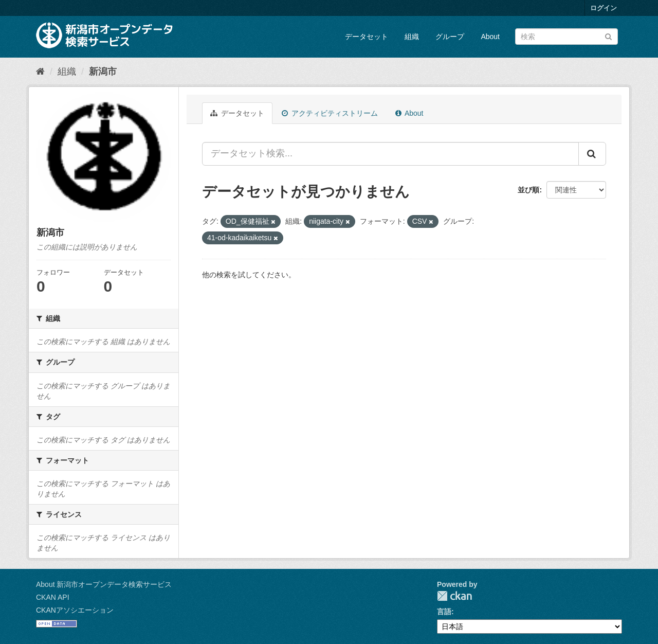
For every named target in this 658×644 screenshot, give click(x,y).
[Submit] (608, 36)
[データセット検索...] (390, 154)
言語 (444, 612)
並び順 (528, 190)
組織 (412, 37)
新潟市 (103, 71)
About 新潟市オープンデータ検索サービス (104, 584)
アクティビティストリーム (330, 113)
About (490, 37)
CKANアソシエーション (75, 610)
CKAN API (53, 597)
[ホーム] (40, 71)
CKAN (454, 596)
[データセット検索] (566, 37)
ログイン (604, 8)
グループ (450, 37)
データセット (367, 37)
